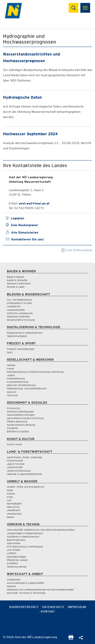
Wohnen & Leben (16, 287)
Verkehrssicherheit (17, 567)
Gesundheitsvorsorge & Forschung (25, 418)
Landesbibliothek (16, 310)
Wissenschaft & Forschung (21, 320)
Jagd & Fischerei (16, 464)
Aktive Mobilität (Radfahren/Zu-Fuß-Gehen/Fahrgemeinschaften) (41, 530)
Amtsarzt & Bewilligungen (20, 412)
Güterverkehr (14, 543)
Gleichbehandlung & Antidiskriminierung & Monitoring (35, 372)
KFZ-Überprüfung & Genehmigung (25, 547)
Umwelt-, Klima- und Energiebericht (25, 487)
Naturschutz (13, 507)
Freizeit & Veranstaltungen (21, 349)
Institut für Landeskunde (20, 313)
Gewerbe (11, 586)
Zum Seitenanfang (77, 250)
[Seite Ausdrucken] (71, 639)
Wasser (11, 517)
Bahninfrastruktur (16, 540)
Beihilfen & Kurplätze (18, 431)
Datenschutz (53, 607)
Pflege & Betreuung (17, 421)
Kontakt (48, 611)
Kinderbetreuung (16, 378)
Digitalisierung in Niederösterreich (25, 333)
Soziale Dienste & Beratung (21, 425)
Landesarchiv (14, 306)
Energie (11, 494)
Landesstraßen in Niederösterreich (25, 533)
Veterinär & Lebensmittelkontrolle (24, 474)
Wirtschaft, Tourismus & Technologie (26, 593)
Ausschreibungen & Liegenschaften (25, 583)
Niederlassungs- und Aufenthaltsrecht (27, 388)
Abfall (10, 490)
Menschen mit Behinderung (21, 385)
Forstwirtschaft (15, 461)
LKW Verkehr (14, 550)
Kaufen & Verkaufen (17, 280)
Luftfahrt (12, 553)
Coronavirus (13, 408)
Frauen (10, 369)
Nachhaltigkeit (14, 504)
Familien (11, 365)
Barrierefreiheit (24, 607)
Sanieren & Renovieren (19, 283)
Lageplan (17, 218)
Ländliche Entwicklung (19, 471)
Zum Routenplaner (24, 225)
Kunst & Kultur (15, 444)
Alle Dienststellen (25, 232)
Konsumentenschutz (18, 382)
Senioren (12, 392)
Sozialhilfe (12, 428)
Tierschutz (12, 395)
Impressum (77, 607)
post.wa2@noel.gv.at (34, 203)
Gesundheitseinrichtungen (21, 415)
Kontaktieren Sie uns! (28, 239)
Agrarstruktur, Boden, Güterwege (24, 457)
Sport (10, 352)
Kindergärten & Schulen (19, 303)
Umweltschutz (14, 514)
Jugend (11, 375)
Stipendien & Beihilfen (18, 317)
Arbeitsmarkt (14, 580)
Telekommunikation (17, 336)
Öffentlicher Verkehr (17, 560)
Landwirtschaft (15, 467)
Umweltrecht (13, 510)
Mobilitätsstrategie (16, 557)
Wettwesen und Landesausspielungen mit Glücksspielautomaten (40, 590)
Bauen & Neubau (16, 277)
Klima (10, 497)
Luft (9, 500)
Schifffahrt (12, 563)
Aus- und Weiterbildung (19, 300)
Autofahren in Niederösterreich (23, 537)
